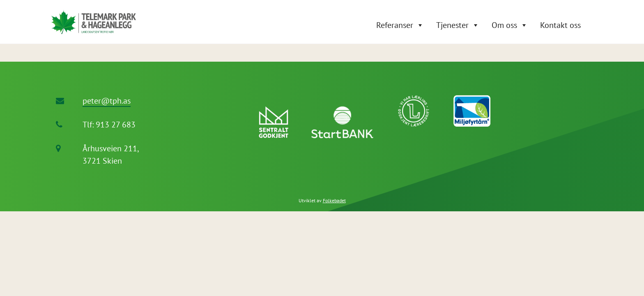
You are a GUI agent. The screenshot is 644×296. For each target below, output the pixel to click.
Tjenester (452, 25)
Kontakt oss (560, 25)
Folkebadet (334, 200)
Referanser (395, 25)
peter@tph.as (107, 101)
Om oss (504, 25)
